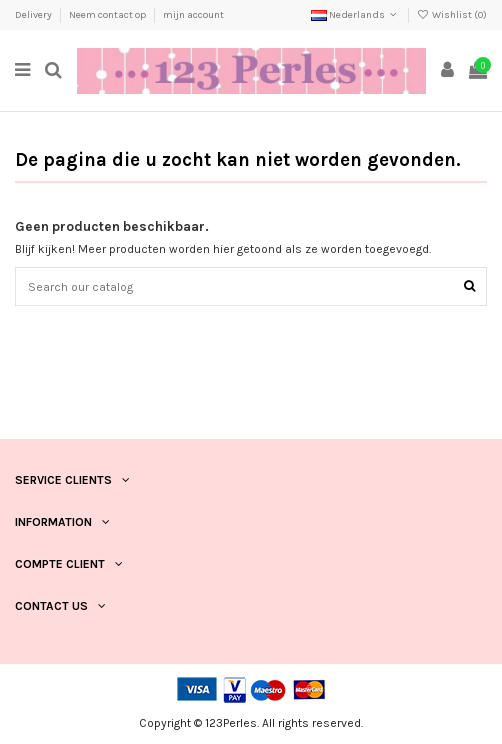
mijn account (193, 15)
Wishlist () (452, 15)
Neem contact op (108, 15)
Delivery (34, 15)
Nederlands (355, 15)
